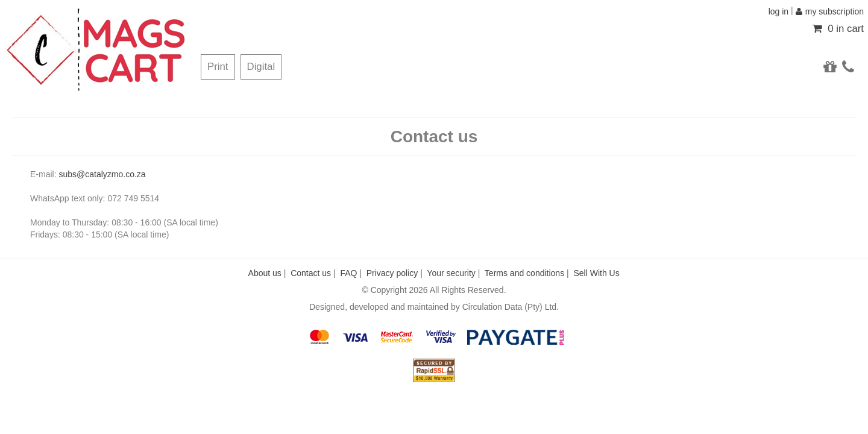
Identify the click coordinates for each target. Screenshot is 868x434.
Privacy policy (392, 273)
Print (218, 67)
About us (265, 273)
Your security (451, 273)
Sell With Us (596, 273)
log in (778, 11)
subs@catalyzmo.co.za (102, 174)
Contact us (311, 273)
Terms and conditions (524, 273)
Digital (261, 67)
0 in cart (838, 29)
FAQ (348, 273)
